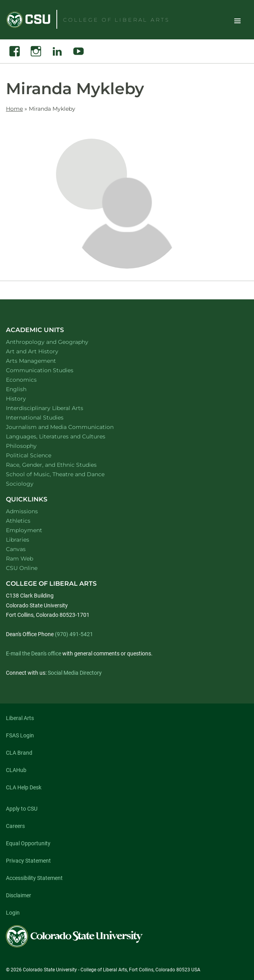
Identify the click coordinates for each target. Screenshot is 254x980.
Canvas (16, 549)
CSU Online (22, 568)
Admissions (22, 511)
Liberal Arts (20, 718)
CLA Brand (19, 753)
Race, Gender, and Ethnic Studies (62, 465)
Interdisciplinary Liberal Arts (55, 408)
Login (13, 913)
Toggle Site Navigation (237, 20)
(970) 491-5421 (74, 634)
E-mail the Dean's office (34, 653)
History (26, 398)
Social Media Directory (75, 673)
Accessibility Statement (34, 878)
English (26, 389)
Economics (32, 380)
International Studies (45, 417)
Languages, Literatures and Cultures (66, 436)
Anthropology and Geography (57, 342)
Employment (24, 530)
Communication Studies (50, 370)
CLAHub (16, 770)
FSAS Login (20, 735)
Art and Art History (42, 351)
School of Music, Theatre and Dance (66, 474)
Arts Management (41, 361)
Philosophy (32, 446)
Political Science (39, 455)
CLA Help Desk (24, 787)
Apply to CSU (22, 809)
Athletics (18, 521)
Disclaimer (19, 895)
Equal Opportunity (28, 843)
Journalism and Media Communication (70, 427)
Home (14, 109)
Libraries (18, 540)
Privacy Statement (28, 861)
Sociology (30, 484)
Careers (15, 826)
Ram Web (20, 559)
